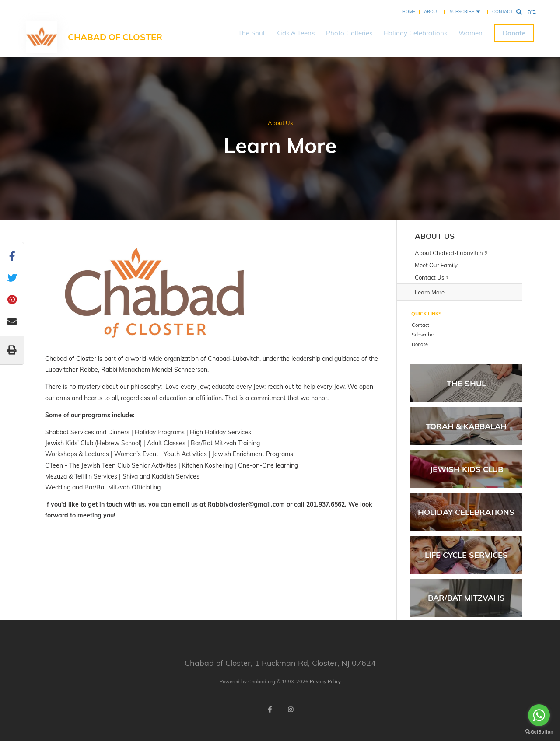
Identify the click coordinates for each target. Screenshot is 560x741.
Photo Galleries (349, 33)
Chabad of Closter (115, 37)
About (432, 12)
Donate (514, 33)
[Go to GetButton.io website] (539, 732)
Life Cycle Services (466, 555)
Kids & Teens (295, 33)
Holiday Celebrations (415, 33)
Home (409, 12)
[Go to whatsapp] (539, 715)
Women (471, 33)
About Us (280, 123)
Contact (502, 12)
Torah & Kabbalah (466, 426)
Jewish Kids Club (466, 469)
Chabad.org (262, 682)
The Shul (251, 33)
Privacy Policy (325, 682)
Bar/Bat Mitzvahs (466, 598)
